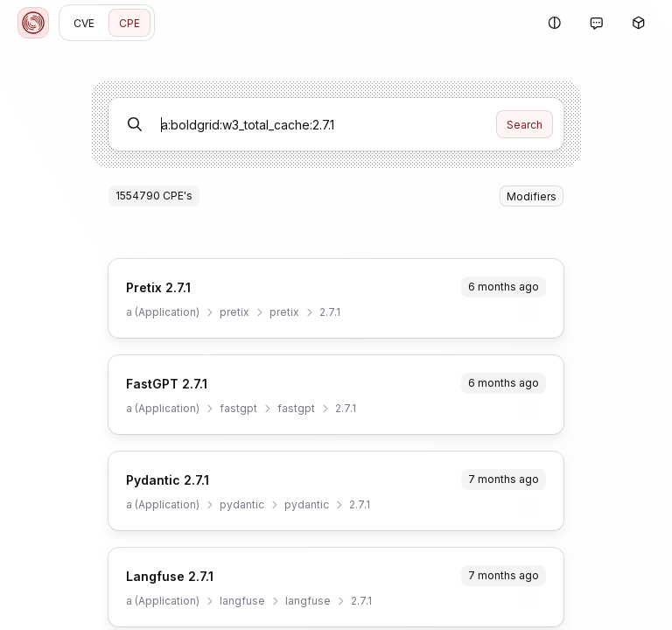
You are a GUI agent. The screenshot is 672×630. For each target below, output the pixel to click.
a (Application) (163, 312)
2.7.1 (330, 312)
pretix (234, 312)
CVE (84, 23)
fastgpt (238, 408)
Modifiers (532, 196)
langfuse (242, 601)
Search (525, 125)
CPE (129, 23)
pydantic (242, 504)
